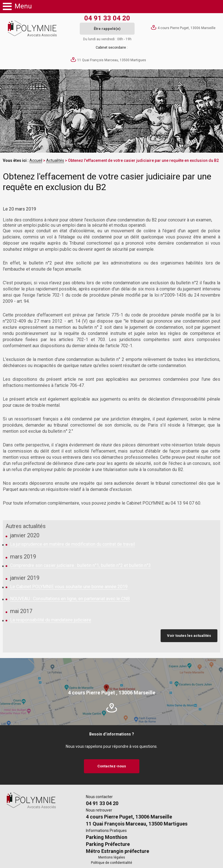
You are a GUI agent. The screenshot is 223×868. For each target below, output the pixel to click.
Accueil (36, 160)
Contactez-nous (112, 766)
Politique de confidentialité (111, 863)
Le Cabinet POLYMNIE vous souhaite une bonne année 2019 (69, 587)
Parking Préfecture (108, 844)
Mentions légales (112, 857)
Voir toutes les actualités (189, 636)
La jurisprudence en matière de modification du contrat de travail (72, 544)
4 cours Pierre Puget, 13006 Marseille (186, 28)
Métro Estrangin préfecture (118, 851)
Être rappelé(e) (107, 29)
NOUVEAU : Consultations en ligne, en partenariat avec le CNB (70, 599)
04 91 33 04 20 (107, 18)
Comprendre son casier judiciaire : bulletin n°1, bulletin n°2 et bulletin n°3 (80, 565)
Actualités (55, 160)
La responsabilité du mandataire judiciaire (51, 620)
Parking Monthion (107, 837)
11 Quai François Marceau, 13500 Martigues (112, 60)
